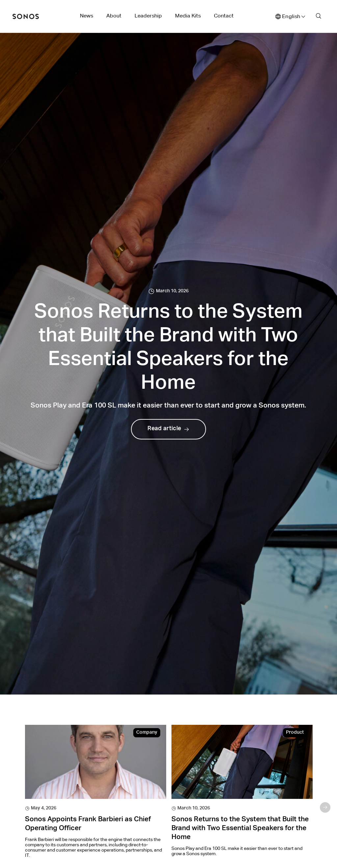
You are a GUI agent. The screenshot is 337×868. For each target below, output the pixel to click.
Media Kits (188, 16)
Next (325, 807)
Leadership (148, 16)
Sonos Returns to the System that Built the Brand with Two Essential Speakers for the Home (240, 829)
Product (295, 733)
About (114, 16)
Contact (224, 16)
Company (147, 733)
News (87, 16)
